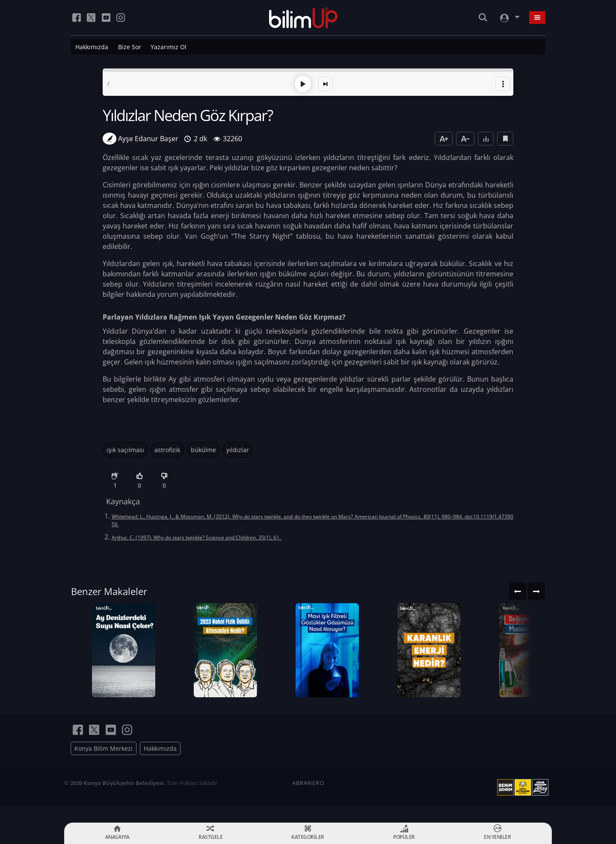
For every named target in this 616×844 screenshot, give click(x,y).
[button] (503, 83)
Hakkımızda (92, 47)
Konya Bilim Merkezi (104, 765)
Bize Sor (130, 47)
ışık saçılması (125, 449)
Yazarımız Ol (169, 47)
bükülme (203, 449)
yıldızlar (238, 449)
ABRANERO (308, 799)
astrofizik (167, 449)
